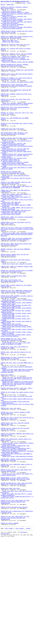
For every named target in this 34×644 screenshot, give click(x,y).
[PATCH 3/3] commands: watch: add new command (18, 74)
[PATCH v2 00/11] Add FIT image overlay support (17, 165)
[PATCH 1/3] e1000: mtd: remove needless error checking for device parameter (17, 44)
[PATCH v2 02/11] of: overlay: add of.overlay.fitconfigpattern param (13, 172)
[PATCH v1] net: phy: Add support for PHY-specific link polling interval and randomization (15, 621)
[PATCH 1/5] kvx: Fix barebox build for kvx (17, 453)
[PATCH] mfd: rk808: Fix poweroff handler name (17, 319)
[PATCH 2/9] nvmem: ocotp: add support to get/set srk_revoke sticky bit (16, 233)
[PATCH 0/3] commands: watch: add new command (16, 64)
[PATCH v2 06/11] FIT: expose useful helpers (17, 185)
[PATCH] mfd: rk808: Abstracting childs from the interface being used (16, 293)
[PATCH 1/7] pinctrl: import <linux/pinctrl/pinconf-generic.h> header (15, 14)
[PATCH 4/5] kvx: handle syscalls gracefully (17, 459)
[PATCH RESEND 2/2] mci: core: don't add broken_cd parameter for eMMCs (16, 412)
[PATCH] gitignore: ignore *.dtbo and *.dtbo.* (17, 465)
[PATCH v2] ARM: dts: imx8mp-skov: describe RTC (17, 83)
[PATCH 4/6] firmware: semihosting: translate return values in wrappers (17, 542)
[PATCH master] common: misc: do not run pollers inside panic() (15, 306)
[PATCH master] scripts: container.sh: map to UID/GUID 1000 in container (17, 429)
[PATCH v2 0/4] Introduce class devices (14, 608)
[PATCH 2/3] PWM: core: (10, 48)
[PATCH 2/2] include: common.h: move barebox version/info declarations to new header (17, 124)
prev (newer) (20, 633)
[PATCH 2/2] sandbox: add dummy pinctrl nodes (18, 98)
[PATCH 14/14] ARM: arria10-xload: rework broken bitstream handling (16, 402)
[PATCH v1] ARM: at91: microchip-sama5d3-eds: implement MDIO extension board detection (17, 286)
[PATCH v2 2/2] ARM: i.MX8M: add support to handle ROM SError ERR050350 (17, 224)
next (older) (9, 633)
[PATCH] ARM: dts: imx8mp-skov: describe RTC (16, 108)
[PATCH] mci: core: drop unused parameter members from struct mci (15, 129)
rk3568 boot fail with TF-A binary (12, 154)
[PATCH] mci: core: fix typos (11, 489)
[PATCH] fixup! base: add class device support (17, 88)
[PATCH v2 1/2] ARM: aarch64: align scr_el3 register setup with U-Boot (16, 219)
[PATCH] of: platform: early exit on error (15, 53)
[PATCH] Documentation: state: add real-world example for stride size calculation (17, 580)
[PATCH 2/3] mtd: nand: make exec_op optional (18, 443)
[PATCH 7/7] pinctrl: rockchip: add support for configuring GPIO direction (17, 33)
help (27, 3)
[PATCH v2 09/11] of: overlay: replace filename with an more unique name (15, 195)
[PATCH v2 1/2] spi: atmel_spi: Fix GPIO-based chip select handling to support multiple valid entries (17, 274)
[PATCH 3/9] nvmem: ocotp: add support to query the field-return (16, 237)
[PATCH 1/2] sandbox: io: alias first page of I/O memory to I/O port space (17, 94)
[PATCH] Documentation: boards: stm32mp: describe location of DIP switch (15, 78)
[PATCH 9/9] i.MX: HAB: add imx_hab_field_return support (11, 256)
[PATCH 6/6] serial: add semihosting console (17, 547)
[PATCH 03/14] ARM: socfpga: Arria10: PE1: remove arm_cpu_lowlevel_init (16, 367)
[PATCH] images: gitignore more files (13, 331)
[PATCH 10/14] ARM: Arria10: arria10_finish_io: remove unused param (14, 389)
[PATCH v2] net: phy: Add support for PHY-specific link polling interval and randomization (15, 602)
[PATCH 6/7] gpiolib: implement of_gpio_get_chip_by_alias (12, 30)
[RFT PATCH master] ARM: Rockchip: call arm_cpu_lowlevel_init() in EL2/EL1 (15, 160)
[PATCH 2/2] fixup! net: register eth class (17, 316)
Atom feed (16, 5)
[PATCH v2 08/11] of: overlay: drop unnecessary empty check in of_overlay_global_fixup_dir (14, 191)
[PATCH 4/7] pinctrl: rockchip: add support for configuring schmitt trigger (17, 23)
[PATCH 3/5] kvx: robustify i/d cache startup (18, 457)
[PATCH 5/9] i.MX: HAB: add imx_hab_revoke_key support (11, 243)
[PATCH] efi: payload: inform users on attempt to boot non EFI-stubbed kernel (17, 325)
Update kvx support (7, 449)
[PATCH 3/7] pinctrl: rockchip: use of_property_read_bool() (14, 20)
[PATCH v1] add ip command (10, 627)
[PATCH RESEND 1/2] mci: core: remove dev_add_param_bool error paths (14, 407)
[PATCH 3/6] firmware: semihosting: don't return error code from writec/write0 (16, 538)
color (2, 5)
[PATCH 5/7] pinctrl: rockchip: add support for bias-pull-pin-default (17, 26)
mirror (8, 5)
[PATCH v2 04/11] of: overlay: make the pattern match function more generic (15, 179)
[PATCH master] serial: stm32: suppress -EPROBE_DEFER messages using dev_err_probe (15, 574)
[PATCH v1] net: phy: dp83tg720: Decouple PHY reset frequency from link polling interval (17, 349)
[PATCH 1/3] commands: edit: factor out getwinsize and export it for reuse (15, 68)
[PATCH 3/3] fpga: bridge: (11, 50)
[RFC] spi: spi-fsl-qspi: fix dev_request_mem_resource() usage (12, 336)
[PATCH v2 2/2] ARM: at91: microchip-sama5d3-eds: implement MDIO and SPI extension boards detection (17, 281)
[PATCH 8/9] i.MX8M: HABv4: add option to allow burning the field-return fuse (16, 253)
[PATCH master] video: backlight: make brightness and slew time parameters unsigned (16, 102)
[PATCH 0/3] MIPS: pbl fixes (10, 586)
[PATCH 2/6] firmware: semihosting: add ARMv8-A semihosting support (15, 535)
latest (28, 633)
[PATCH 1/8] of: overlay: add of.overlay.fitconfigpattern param (12, 206)
